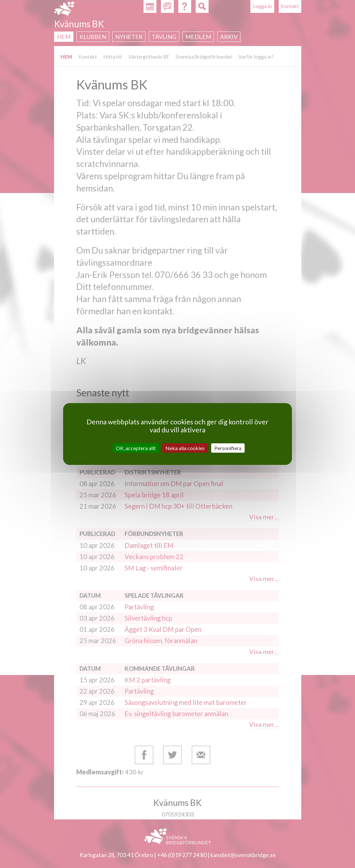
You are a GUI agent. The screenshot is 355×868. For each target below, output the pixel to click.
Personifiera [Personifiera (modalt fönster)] (228, 448)
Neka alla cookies (185, 448)
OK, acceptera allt (136, 448)
